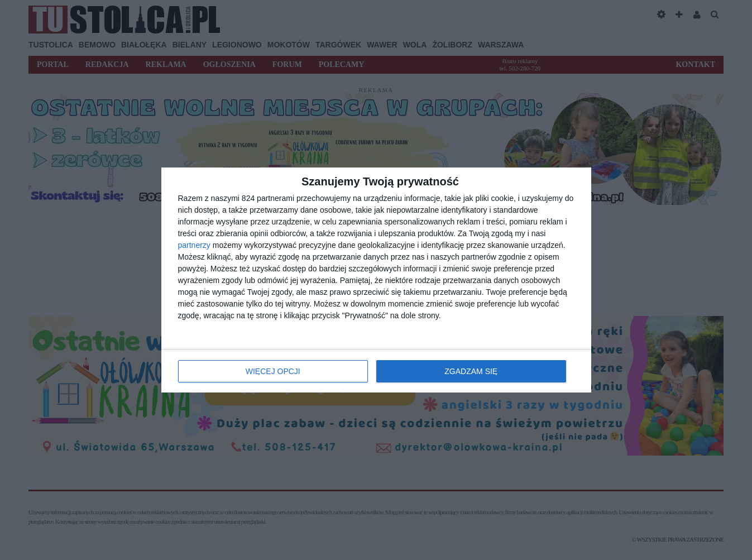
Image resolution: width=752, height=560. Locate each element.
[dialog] (376, 280)
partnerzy (194, 245)
